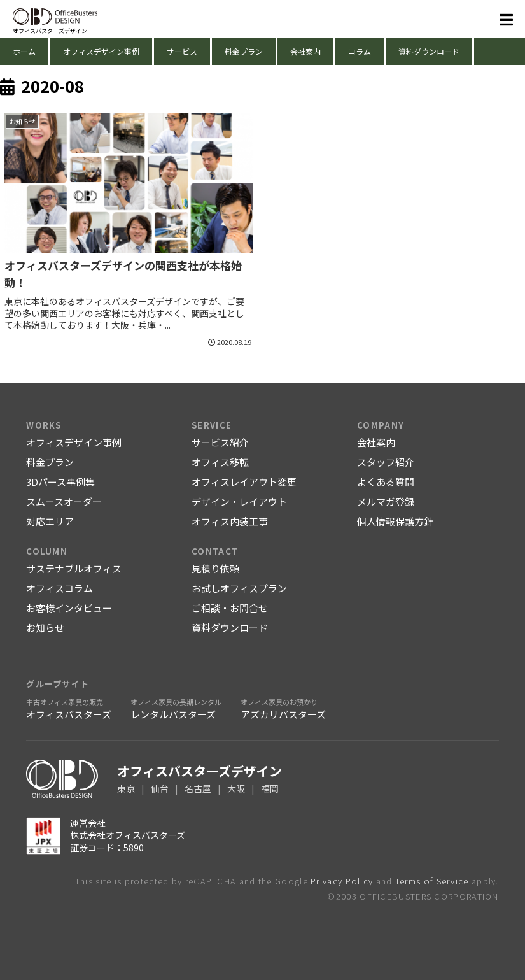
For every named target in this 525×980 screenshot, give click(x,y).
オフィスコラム (59, 588)
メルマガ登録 (386, 501)
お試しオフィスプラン (239, 588)
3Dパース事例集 (60, 482)
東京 (126, 788)
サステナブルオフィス (74, 568)
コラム (360, 51)
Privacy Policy (342, 881)
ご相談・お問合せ (230, 608)
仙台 (160, 788)
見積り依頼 (215, 568)
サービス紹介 (220, 442)
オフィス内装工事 (230, 521)
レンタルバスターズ (176, 709)
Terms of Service (432, 881)
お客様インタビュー (69, 608)
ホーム (24, 51)
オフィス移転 (220, 462)
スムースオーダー (64, 501)
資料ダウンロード (429, 51)
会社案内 (305, 51)
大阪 (236, 788)
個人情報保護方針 (395, 521)
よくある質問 (386, 482)
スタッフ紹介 (386, 462)
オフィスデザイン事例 (101, 51)
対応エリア (50, 521)
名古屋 (198, 788)
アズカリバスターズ (283, 709)
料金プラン (244, 51)
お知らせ (45, 628)
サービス (182, 51)
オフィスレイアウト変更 (244, 482)
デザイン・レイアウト (239, 501)
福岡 (270, 788)
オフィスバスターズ (69, 709)
